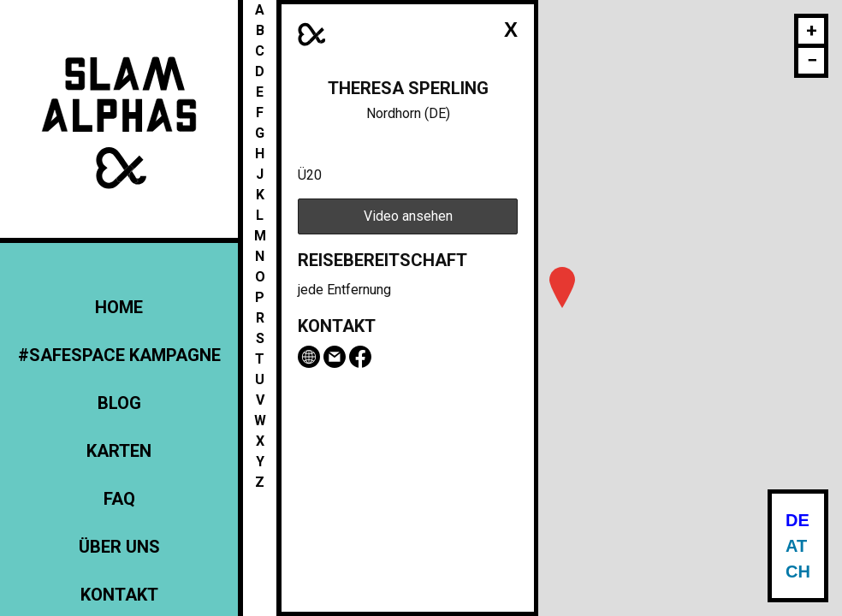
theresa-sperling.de (309, 357)
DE (798, 520)
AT (796, 546)
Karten (119, 451)
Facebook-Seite (360, 357)
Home (119, 307)
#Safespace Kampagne (119, 355)
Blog (119, 403)
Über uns (119, 547)
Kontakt (119, 595)
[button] (562, 287)
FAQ (119, 499)
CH (798, 572)
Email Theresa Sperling (335, 357)
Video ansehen (408, 216)
